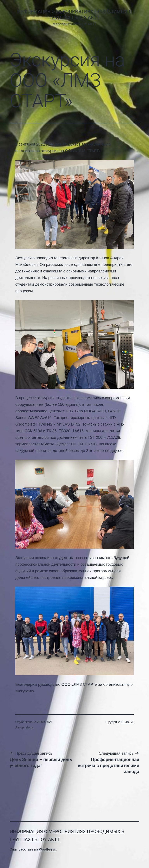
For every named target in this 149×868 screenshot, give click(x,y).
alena (29, 727)
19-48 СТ (127, 722)
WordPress (47, 849)
